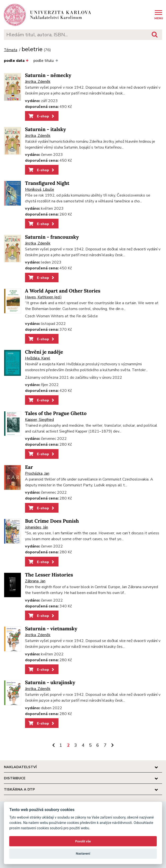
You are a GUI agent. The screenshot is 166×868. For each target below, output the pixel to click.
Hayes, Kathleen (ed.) (43, 297)
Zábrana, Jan (35, 581)
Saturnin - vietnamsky (51, 629)
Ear (29, 467)
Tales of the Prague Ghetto (56, 413)
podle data (16, 61)
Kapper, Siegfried (39, 420)
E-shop (42, 116)
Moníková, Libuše (40, 189)
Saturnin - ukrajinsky (50, 683)
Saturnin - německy (48, 75)
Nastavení (83, 854)
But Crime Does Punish (52, 521)
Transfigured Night (47, 183)
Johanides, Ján (37, 527)
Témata (11, 50)
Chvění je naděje (44, 352)
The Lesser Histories (49, 575)
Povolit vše (83, 841)
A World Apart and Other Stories (63, 291)
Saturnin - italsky (46, 129)
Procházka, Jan (37, 473)
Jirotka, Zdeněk (38, 82)
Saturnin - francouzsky (52, 237)
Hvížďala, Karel (38, 358)
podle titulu (46, 61)
